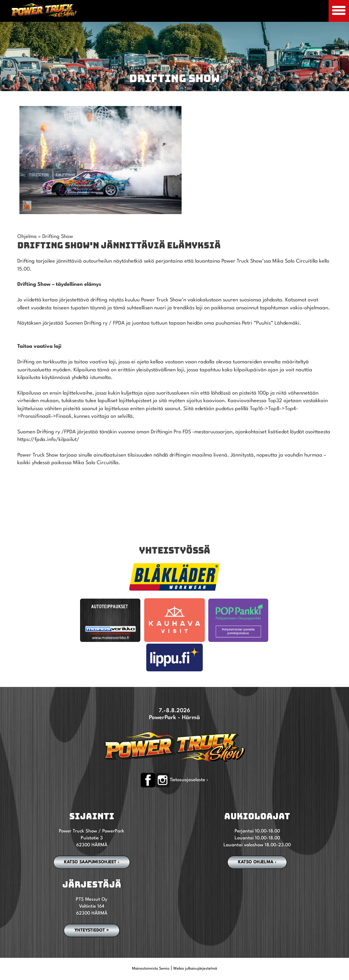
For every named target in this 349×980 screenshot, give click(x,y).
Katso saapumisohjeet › (92, 862)
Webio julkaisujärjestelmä (195, 969)
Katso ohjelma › (257, 862)
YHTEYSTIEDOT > (92, 930)
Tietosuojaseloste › (189, 780)
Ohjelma (27, 237)
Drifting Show (58, 237)
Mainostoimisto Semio (151, 969)
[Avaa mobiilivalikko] (339, 11)
